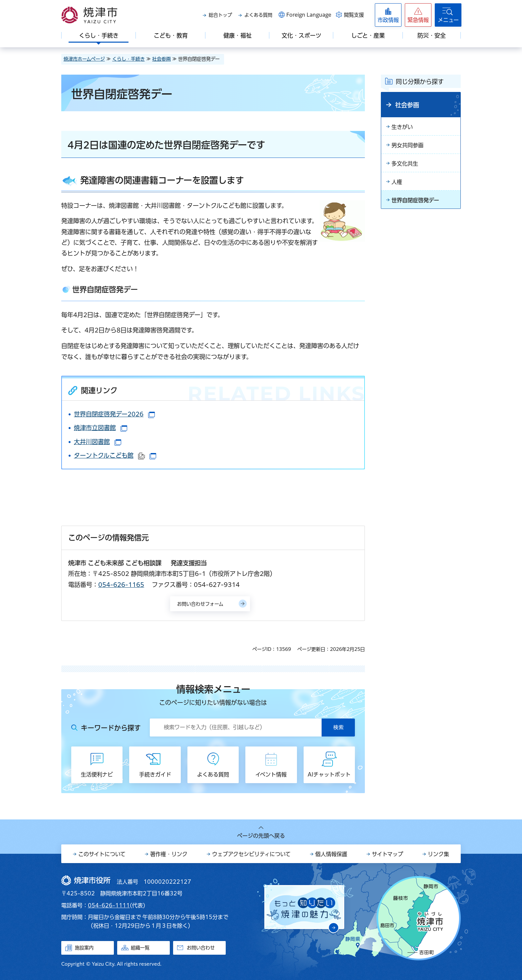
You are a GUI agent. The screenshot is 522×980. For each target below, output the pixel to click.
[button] (418, 15)
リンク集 (438, 854)
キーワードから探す (111, 728)
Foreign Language (309, 15)
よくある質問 (258, 15)
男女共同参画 (407, 145)
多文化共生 (405, 164)
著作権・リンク (169, 854)
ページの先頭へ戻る (261, 836)
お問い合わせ (201, 948)
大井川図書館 (98, 442)
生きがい (402, 127)
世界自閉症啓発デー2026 (114, 414)
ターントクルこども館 (115, 455)
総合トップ (220, 15)
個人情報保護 (331, 854)
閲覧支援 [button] (354, 15)
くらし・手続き (129, 59)
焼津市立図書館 (101, 428)
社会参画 (161, 59)
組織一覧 (140, 948)
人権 (397, 182)
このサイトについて (102, 854)
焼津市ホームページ (84, 59)
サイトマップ (388, 854)
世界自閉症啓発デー (415, 200)
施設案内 (84, 948)
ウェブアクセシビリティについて (251, 854)
